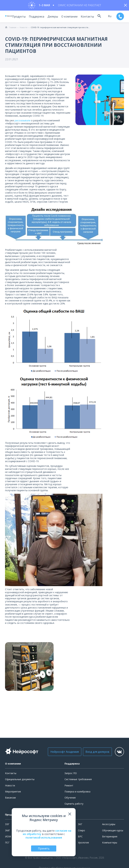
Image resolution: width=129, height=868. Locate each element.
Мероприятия (13, 793)
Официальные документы (20, 781)
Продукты (17, 18)
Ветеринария (110, 838)
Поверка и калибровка (77, 793)
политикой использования (44, 838)
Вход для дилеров (93, 753)
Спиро (81, 832)
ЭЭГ (7, 826)
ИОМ (8, 838)
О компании (67, 18)
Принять (44, 848)
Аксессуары (109, 826)
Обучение (70, 799)
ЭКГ (80, 826)
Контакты (85, 18)
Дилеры (51, 18)
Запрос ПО (71, 775)
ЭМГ (8, 832)
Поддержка (34, 18)
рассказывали (23, 122)
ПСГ (7, 844)
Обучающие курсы (113, 832)
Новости (10, 787)
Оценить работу (74, 805)
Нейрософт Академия (60, 753)
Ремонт (69, 787)
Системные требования (78, 781)
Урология (83, 844)
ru (109, 17)
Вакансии (10, 799)
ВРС (80, 838)
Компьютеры (110, 844)
